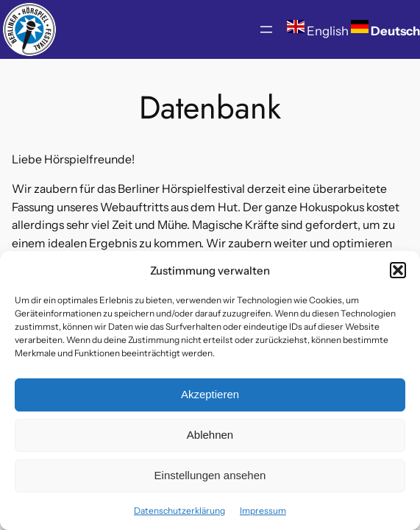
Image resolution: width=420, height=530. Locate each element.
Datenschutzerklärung (179, 510)
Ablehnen (210, 435)
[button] (398, 270)
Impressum (263, 510)
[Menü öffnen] (266, 29)
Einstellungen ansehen (210, 475)
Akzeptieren (210, 394)
